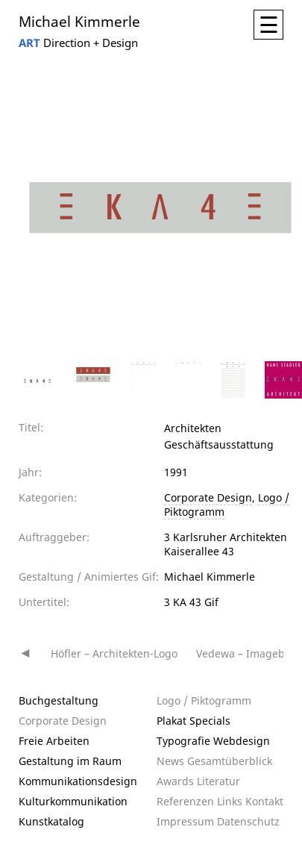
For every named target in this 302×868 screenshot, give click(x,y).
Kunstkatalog (51, 821)
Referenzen (185, 801)
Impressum (185, 821)
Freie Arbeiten (54, 741)
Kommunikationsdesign (78, 781)
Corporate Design (208, 497)
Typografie (183, 741)
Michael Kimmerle (79, 21)
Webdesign (242, 741)
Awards (175, 781)
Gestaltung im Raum (70, 761)
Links (230, 801)
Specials (210, 721)
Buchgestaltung (59, 700)
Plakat (172, 721)
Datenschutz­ (248, 821)
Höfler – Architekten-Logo (114, 653)
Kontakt (264, 801)
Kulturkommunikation (73, 801)
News (170, 761)
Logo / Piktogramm (204, 700)
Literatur (218, 781)
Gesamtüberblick (230, 761)
